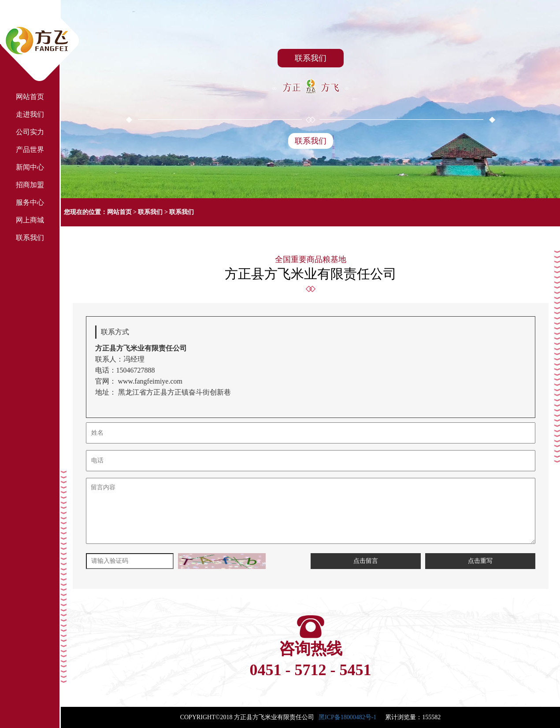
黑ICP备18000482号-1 (347, 717)
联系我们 (311, 141)
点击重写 (480, 561)
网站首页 (119, 212)
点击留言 (366, 561)
